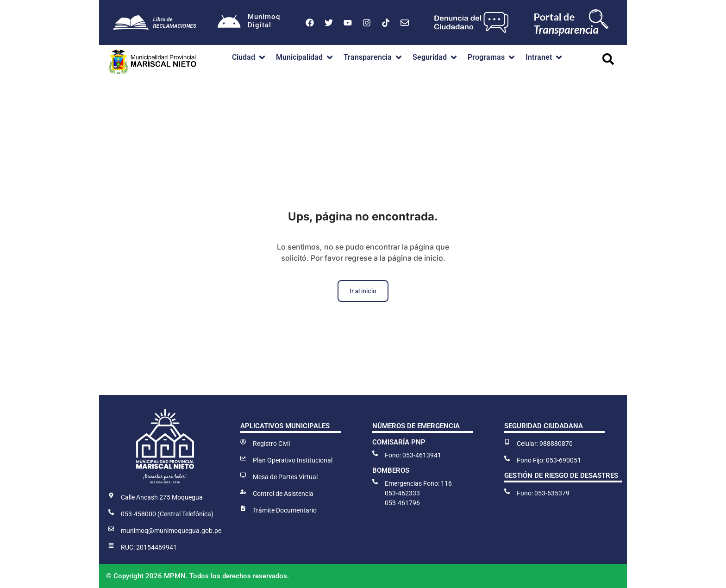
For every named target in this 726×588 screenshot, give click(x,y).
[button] (249, 57)
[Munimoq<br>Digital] (229, 23)
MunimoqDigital (264, 21)
